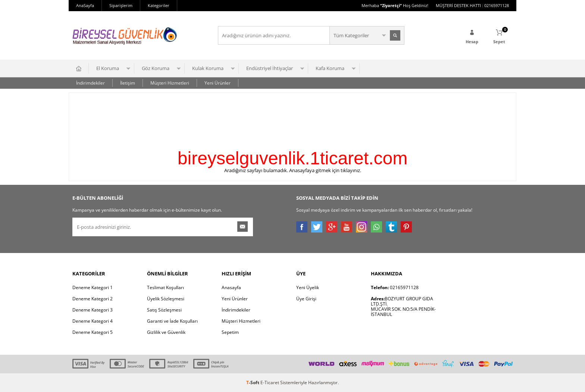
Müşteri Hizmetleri (170, 83)
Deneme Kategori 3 (93, 310)
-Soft (253, 382)
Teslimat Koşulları (165, 287)
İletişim (128, 83)
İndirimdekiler (90, 83)
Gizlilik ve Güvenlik (166, 332)
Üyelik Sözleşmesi (166, 299)
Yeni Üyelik (308, 287)
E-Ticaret (270, 382)
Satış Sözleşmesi (164, 310)
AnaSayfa (85, 5)
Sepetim (230, 332)
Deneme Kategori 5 (93, 332)
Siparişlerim (121, 5)
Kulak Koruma (208, 68)
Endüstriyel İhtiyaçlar (270, 68)
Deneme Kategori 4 (93, 321)
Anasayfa (231, 287)
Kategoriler (159, 5)
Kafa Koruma (330, 68)
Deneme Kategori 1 (93, 287)
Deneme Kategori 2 (93, 299)
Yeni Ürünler (218, 83)
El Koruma (108, 68)
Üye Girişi (306, 299)
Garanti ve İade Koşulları (172, 321)
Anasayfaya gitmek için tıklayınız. (325, 170)
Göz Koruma (156, 68)
